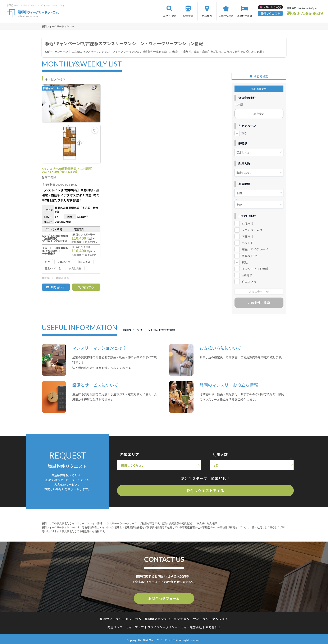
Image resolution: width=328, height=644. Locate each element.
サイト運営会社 (191, 626)
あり (244, 133)
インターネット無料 (255, 268)
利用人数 (220, 454)
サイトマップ (135, 626)
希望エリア (129, 454)
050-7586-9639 (307, 13)
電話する (88, 287)
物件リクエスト (270, 13)
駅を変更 (259, 113)
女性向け (248, 223)
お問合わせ (58, 287)
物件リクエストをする (205, 490)
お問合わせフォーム (164, 597)
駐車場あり (249, 281)
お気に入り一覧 (272, 7)
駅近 (245, 262)
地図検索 (207, 16)
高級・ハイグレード (255, 249)
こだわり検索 (226, 16)
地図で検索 (261, 76)
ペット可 (248, 242)
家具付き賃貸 (245, 16)
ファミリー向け (252, 229)
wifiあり (247, 274)
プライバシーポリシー (162, 626)
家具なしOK (250, 255)
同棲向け (248, 236)
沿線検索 (188, 16)
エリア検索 (169, 16)
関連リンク (115, 626)
